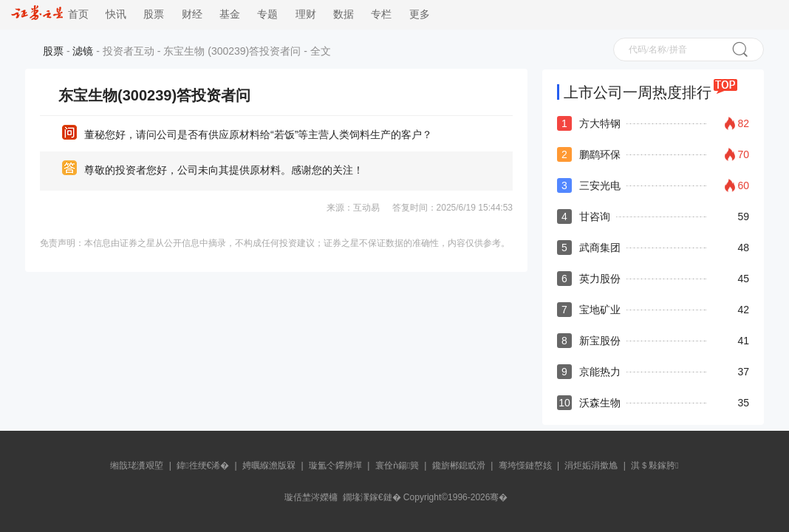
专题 (267, 14)
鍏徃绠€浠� (203, 465)
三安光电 (600, 185)
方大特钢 (600, 123)
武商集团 (600, 248)
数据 (344, 14)
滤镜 (83, 51)
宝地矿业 (600, 310)
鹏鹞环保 (600, 154)
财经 (192, 14)
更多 (420, 14)
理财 (306, 14)
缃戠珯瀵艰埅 (137, 465)
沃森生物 (600, 403)
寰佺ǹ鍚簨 (397, 465)
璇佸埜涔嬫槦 (311, 497)
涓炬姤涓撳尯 (591, 465)
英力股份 (600, 279)
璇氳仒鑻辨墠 (335, 465)
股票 (154, 14)
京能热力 (600, 372)
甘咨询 (595, 216)
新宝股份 (600, 341)
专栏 (381, 14)
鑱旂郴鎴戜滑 (459, 465)
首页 (50, 14)
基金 (230, 14)
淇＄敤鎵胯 (655, 465)
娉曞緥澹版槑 (269, 465)
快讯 (116, 14)
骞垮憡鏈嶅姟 (525, 465)
